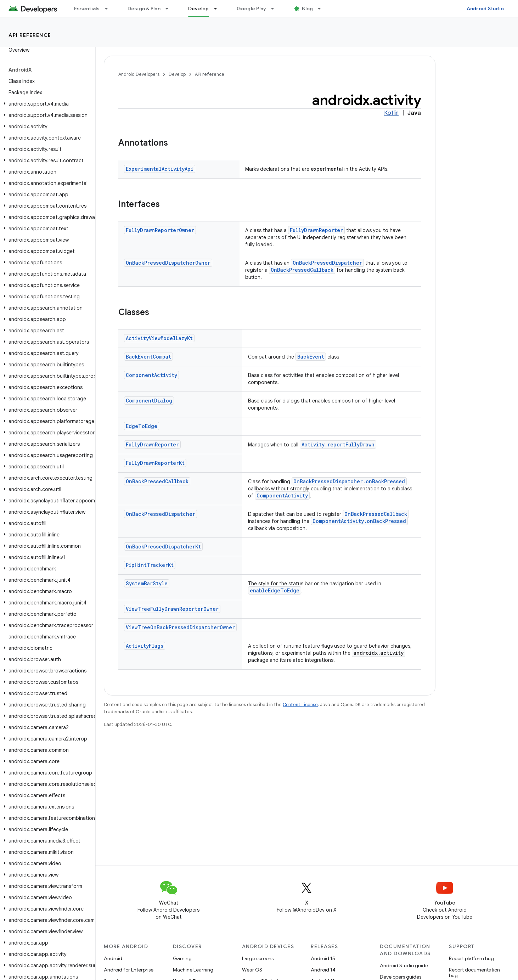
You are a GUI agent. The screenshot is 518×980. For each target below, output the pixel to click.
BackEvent (311, 357)
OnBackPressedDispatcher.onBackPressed (349, 481)
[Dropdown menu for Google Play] (276, 9)
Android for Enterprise (129, 970)
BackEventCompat (148, 357)
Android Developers (139, 74)
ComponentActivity (151, 375)
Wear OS (252, 970)
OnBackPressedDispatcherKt (163, 547)
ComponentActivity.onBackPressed (359, 521)
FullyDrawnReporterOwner (160, 230)
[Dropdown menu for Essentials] (109, 9)
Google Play (252, 9)
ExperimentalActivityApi (160, 169)
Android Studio (485, 9)
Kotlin (391, 113)
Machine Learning (193, 970)
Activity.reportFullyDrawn (338, 444)
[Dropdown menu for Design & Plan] (170, 9)
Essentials (87, 9)
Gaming (182, 958)
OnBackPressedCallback (302, 270)
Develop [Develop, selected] (199, 9)
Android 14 (323, 970)
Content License (300, 705)
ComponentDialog (149, 401)
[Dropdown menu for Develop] (219, 9)
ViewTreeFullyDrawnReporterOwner (172, 609)
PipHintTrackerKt (150, 565)
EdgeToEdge (142, 426)
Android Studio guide (404, 965)
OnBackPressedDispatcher (327, 263)
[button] (46, 104)
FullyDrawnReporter (316, 230)
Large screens (258, 958)
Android (113, 958)
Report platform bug (471, 958)
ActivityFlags (145, 646)
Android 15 (323, 958)
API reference (30, 35)
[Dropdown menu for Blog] (322, 9)
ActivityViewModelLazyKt (159, 338)
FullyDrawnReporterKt (155, 463)
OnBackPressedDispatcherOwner (168, 263)
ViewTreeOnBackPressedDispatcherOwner (180, 627)
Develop (177, 74)
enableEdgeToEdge (275, 590)
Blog (307, 9)
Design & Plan (144, 9)
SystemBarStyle (147, 583)
